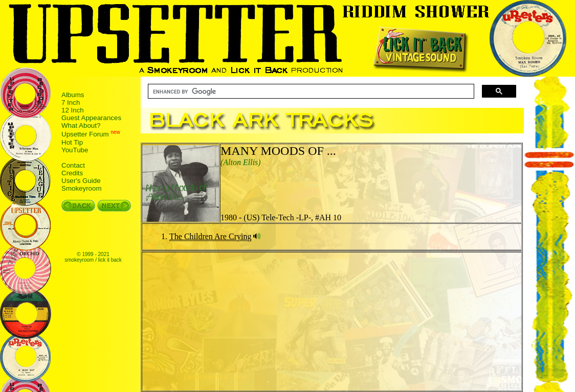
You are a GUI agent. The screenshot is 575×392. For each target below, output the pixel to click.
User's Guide (81, 181)
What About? (81, 125)
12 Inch (73, 110)
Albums (73, 95)
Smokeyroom (82, 188)
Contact (73, 165)
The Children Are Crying (210, 236)
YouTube (75, 150)
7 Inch (71, 102)
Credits (72, 173)
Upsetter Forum (85, 135)
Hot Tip (72, 142)
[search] (310, 91)
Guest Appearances (91, 118)
